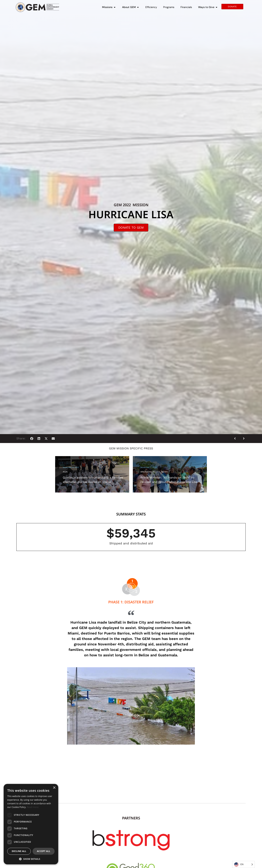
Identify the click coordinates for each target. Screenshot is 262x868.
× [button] (54, 788)
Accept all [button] (44, 851)
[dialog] (31, 824)
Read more (33, 807)
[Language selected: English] (243, 864)
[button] (32, 439)
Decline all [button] (19, 851)
